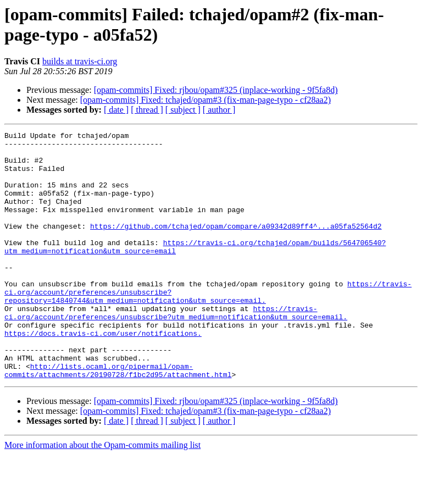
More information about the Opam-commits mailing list (102, 494)
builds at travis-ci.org (80, 61)
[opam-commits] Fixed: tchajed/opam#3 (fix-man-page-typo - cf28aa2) (206, 100)
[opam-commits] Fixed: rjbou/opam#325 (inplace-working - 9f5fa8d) (216, 90)
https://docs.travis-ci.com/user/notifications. (103, 374)
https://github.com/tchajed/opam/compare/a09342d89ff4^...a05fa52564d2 (236, 246)
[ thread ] (147, 110)
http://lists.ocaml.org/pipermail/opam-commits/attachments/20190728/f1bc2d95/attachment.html (118, 419)
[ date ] (116, 110)
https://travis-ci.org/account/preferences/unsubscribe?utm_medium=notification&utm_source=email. (176, 350)
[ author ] (219, 110)
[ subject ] (183, 110)
